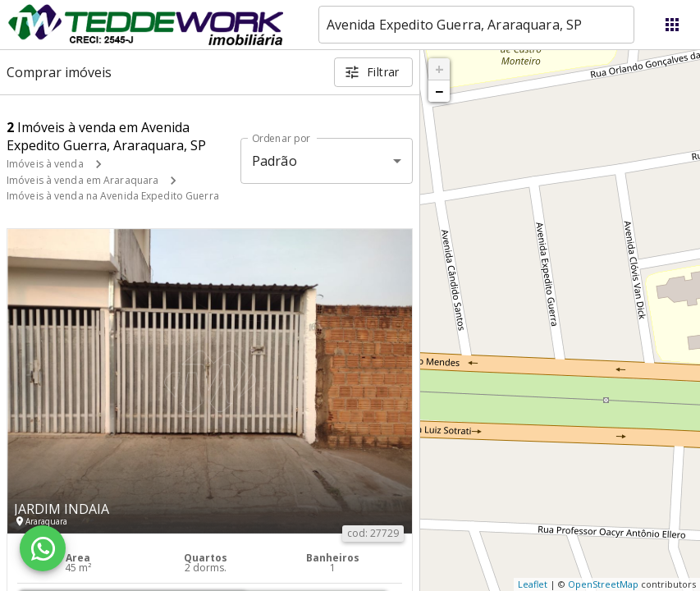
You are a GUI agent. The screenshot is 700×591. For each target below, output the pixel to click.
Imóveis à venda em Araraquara (82, 180)
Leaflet (533, 584)
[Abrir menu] (672, 25)
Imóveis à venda (45, 164)
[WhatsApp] (43, 548)
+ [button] (439, 69)
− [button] (439, 91)
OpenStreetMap (603, 584)
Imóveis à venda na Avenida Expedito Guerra (113, 196)
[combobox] (476, 25)
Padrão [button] (275, 161)
